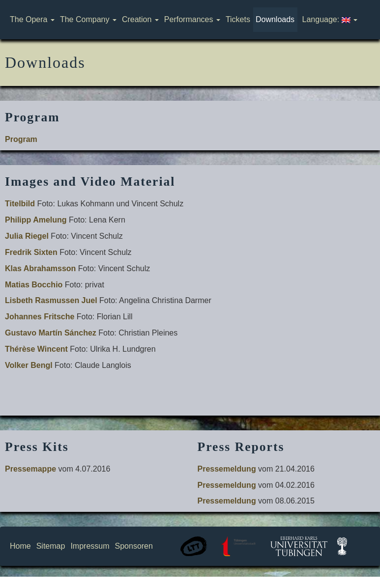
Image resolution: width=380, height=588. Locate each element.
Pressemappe (30, 469)
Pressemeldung (227, 469)
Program (21, 139)
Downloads (275, 19)
